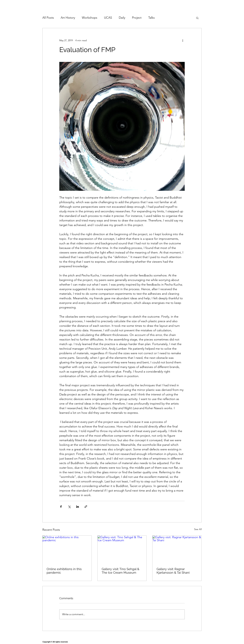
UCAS (108, 18)
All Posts (48, 18)
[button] (197, 18)
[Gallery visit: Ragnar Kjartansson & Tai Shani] (177, 549)
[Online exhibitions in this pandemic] (67, 549)
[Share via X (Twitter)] (69, 507)
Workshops (90, 18)
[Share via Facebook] (61, 507)
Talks (151, 18)
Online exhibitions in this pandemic (64, 571)
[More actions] (183, 40)
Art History (68, 18)
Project (137, 18)
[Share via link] (86, 507)
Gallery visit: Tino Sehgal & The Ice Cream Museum (120, 571)
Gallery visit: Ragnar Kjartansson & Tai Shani (173, 571)
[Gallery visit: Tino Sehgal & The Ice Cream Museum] (122, 549)
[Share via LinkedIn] (78, 507)
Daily (122, 18)
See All (198, 529)
